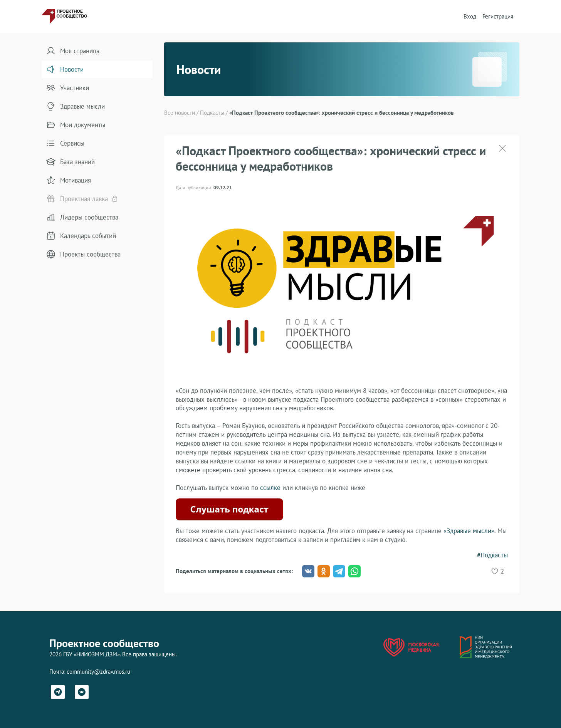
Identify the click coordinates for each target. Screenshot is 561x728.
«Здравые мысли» (469, 531)
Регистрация (498, 16)
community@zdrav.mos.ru (98, 672)
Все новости (180, 113)
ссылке (270, 488)
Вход (470, 16)
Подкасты (212, 113)
